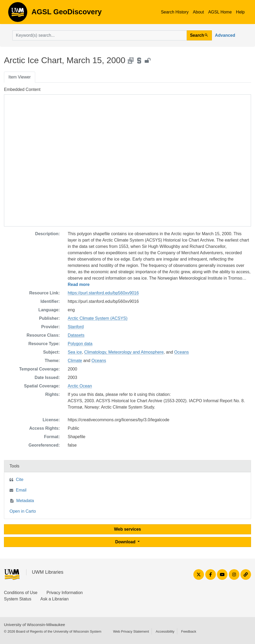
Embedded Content (22, 89)
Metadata (25, 501)
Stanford (76, 327)
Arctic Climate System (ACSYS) (98, 318)
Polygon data (80, 344)
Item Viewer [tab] (20, 77)
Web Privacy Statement (131, 631)
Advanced (225, 35)
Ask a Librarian (55, 599)
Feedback (189, 631)
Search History (175, 12)
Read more (79, 284)
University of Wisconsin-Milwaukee (35, 625)
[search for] (100, 35)
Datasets (76, 335)
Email (21, 490)
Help (240, 12)
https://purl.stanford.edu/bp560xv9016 (103, 293)
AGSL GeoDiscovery (18, 14)
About (198, 12)
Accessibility (165, 631)
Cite (20, 479)
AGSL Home (220, 12)
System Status (18, 599)
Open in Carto (23, 511)
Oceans (182, 352)
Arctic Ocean (80, 386)
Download (126, 542)
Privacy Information (65, 593)
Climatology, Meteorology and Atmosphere (124, 352)
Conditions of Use (21, 593)
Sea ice (75, 352)
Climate (75, 361)
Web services (127, 529)
